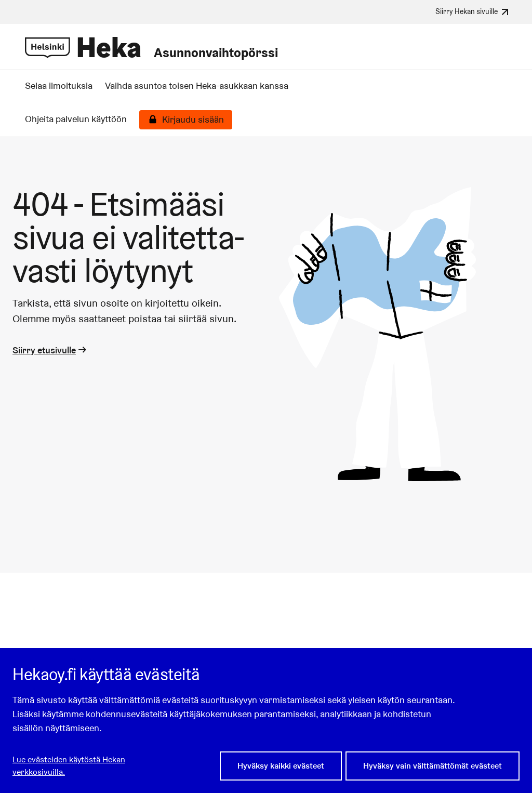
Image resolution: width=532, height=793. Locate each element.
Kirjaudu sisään (193, 120)
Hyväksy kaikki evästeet (281, 766)
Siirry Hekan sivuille (473, 12)
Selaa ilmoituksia (59, 86)
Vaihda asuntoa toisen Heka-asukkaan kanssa (197, 86)
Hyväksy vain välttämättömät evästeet (433, 766)
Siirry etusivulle (50, 350)
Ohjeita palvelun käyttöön (76, 119)
